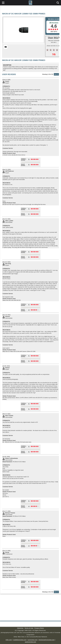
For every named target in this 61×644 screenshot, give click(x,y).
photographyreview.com (47, 640)
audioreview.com (31, 642)
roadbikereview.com (20, 640)
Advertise (20, 628)
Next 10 (56, 74)
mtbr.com (9, 640)
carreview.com (33, 640)
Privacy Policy (39, 628)
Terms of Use (29, 628)
